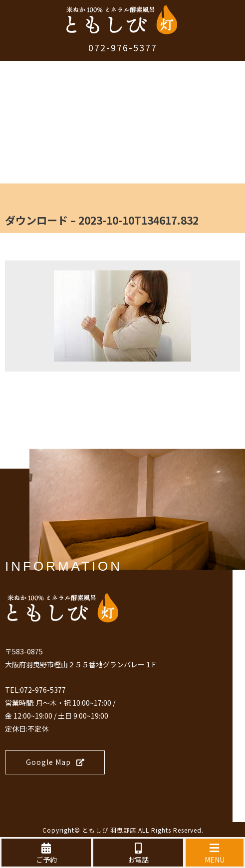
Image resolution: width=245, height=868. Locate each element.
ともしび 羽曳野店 (109, 830)
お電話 (138, 854)
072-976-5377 (123, 47)
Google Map (55, 762)
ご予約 (46, 854)
